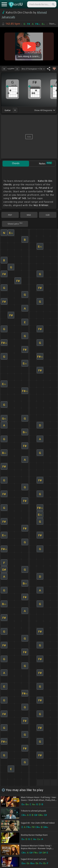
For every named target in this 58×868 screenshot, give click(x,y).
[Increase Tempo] (17, 69)
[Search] (53, 4)
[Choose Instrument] (15, 110)
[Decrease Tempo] (4, 69)
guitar (8, 110)
